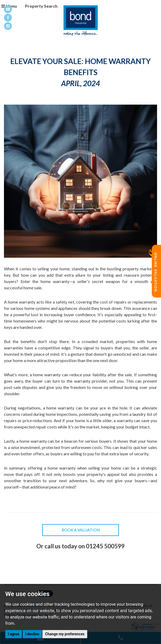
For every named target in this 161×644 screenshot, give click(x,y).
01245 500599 (105, 546)
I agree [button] (14, 634)
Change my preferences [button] (65, 634)
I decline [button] (32, 634)
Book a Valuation (81, 530)
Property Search (39, 6)
